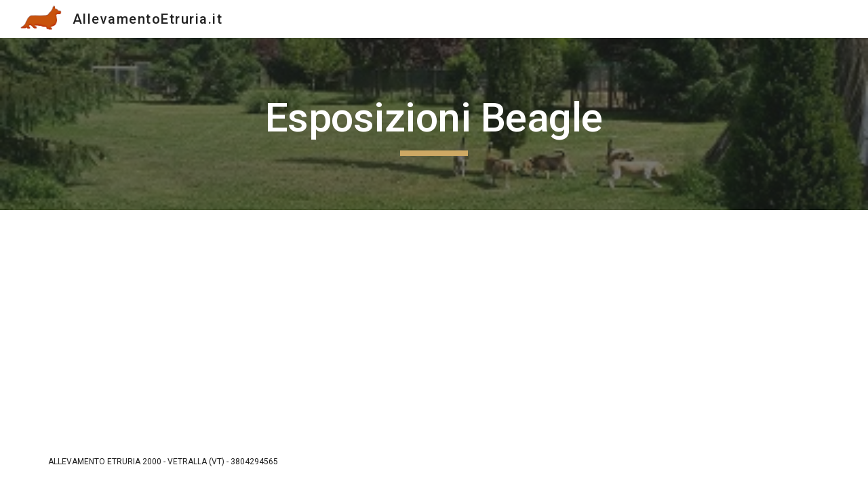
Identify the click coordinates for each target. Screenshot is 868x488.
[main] (434, 124)
